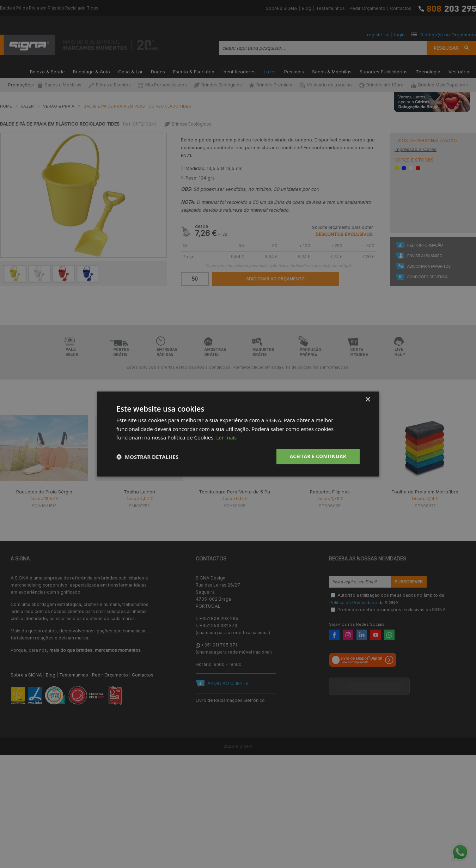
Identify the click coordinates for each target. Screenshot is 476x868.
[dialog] (238, 434)
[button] (147, 457)
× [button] (368, 399)
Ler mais (227, 437)
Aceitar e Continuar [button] (317, 456)
